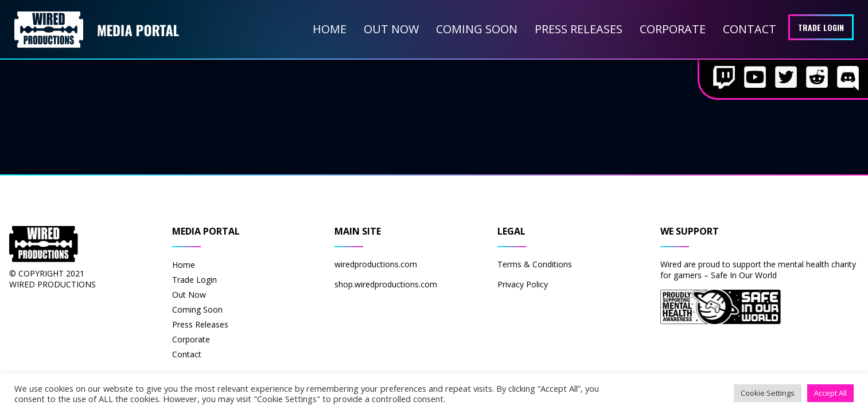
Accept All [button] (830, 393)
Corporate (673, 29)
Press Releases (579, 29)
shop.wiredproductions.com (386, 284)
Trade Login (821, 27)
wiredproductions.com (376, 264)
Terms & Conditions (535, 264)
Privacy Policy (523, 284)
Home (330, 29)
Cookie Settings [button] (768, 393)
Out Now (391, 29)
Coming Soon (477, 29)
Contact (750, 29)
